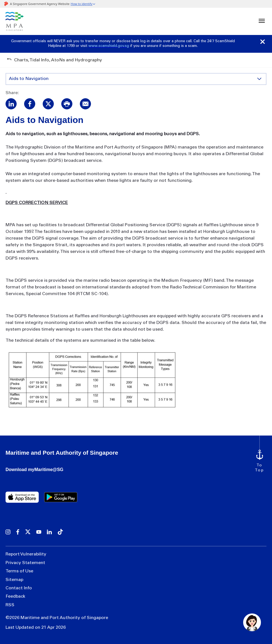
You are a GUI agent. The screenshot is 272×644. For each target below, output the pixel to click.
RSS (10, 605)
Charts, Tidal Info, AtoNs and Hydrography (58, 60)
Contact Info (19, 588)
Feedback (15, 597)
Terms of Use (19, 571)
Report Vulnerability (26, 554)
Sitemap (14, 580)
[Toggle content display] (259, 79)
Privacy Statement (25, 563)
